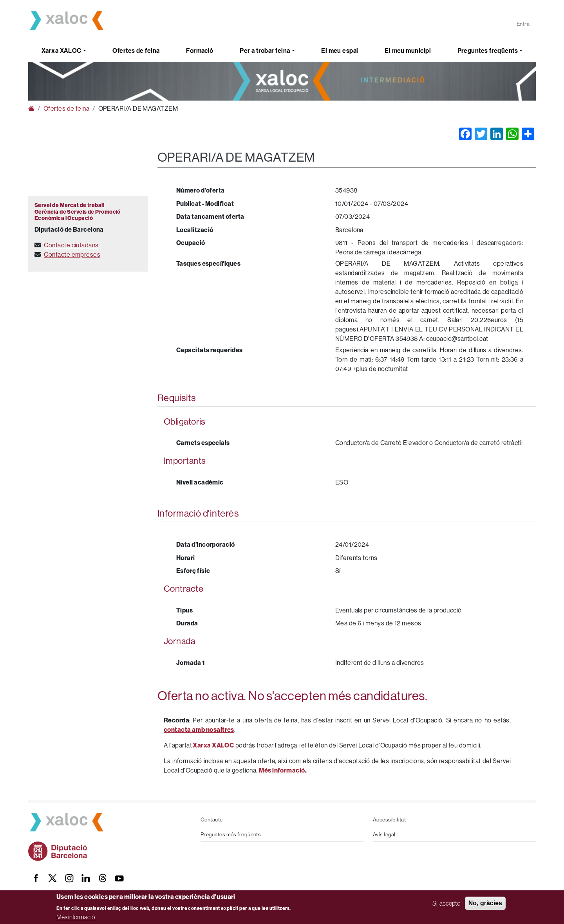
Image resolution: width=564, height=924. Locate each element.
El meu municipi (408, 51)
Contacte (212, 820)
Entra (523, 24)
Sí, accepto (446, 903)
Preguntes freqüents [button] (488, 51)
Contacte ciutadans (71, 245)
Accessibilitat (389, 820)
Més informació (76, 917)
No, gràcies (485, 903)
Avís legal (384, 834)
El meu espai (340, 51)
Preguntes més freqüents (231, 834)
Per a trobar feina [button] (265, 51)
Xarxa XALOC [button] (61, 51)
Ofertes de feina (136, 51)
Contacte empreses (72, 254)
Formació (200, 51)
